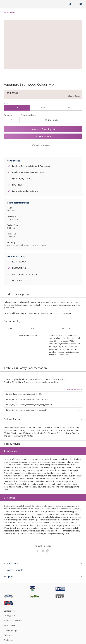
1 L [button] (17, 108)
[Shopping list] (75, 4)
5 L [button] (69, 108)
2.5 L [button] (43, 108)
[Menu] (4, 4)
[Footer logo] (17, 553)
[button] (81, 4)
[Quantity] (12, 120)
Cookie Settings (10, 595)
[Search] (70, 4)
